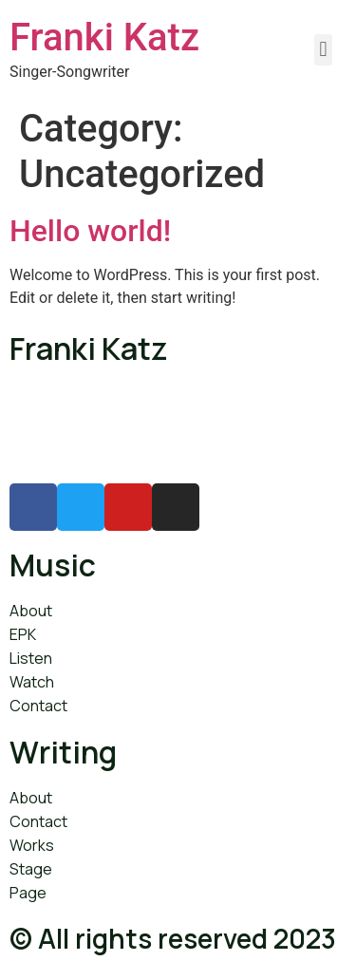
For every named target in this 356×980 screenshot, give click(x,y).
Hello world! (90, 231)
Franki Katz (104, 38)
